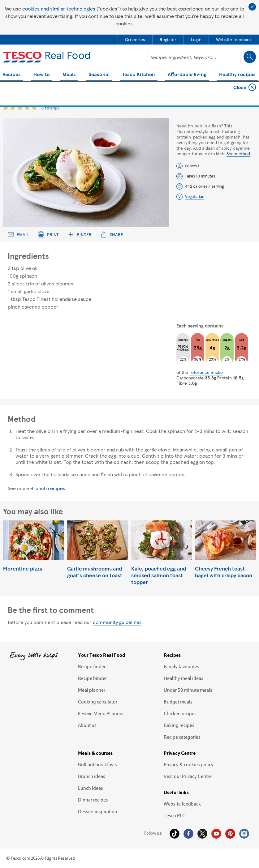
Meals (69, 75)
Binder (80, 235)
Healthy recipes (237, 75)
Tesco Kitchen (139, 75)
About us (87, 725)
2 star (13, 107)
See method (238, 153)
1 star (6, 107)
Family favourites (181, 666)
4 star (27, 107)
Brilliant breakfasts (97, 764)
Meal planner (92, 690)
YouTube (216, 834)
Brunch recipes (48, 488)
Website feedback (182, 804)
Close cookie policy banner (252, 7)
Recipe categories (182, 737)
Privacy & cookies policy (189, 764)
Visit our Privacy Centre (188, 776)
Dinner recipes (93, 800)
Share (112, 235)
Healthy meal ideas (183, 678)
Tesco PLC (175, 815)
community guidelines (117, 622)
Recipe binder (92, 678)
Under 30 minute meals (188, 690)
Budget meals (178, 702)
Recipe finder (92, 666)
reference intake (206, 372)
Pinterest (230, 834)
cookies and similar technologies (59, 9)
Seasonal (99, 75)
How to (42, 75)
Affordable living (187, 75)
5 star (34, 107)
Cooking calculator (98, 702)
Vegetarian (195, 196)
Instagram (244, 834)
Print (48, 235)
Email (18, 235)
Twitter (202, 834)
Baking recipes (179, 725)
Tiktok (175, 834)
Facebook (188, 834)
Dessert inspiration (98, 811)
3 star (20, 107)
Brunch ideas (92, 776)
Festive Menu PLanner (101, 713)
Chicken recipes (180, 713)
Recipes (12, 75)
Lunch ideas (91, 788)
